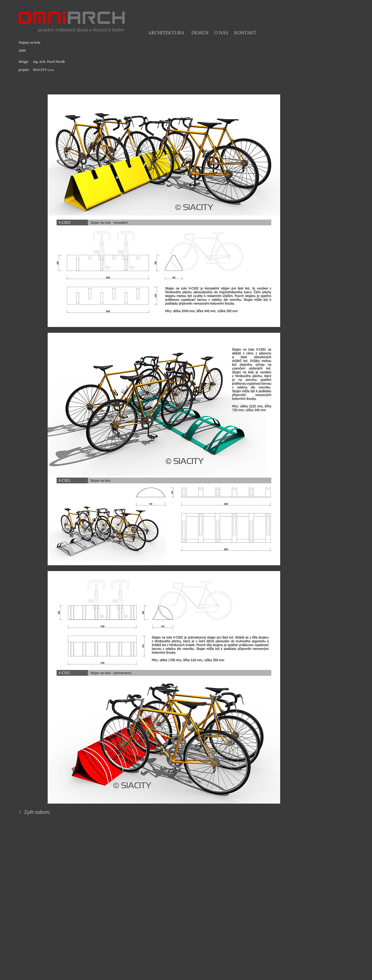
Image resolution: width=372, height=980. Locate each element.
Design (200, 33)
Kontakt (245, 33)
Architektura (166, 33)
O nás (221, 33)
